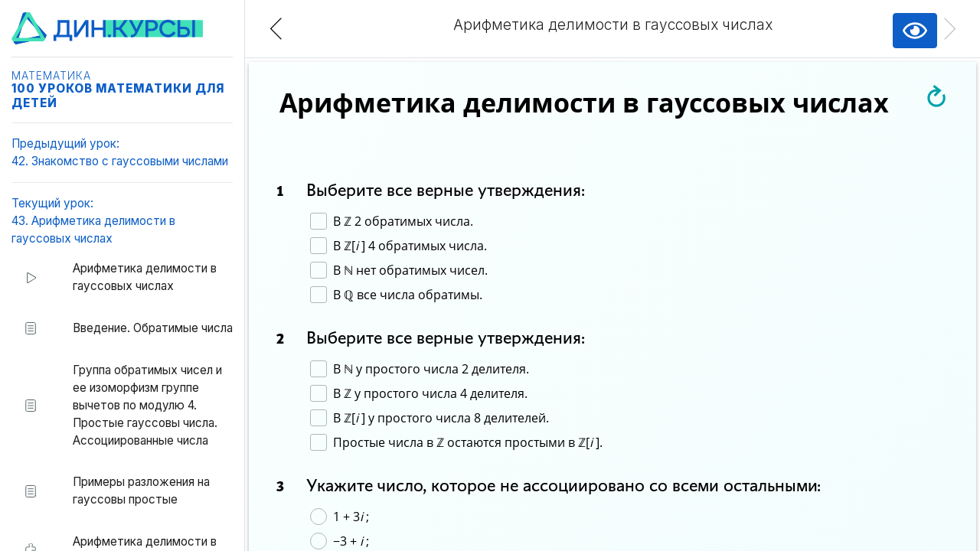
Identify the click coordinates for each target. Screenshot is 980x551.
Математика (51, 76)
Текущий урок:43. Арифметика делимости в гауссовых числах (93, 221)
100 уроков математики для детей (118, 95)
